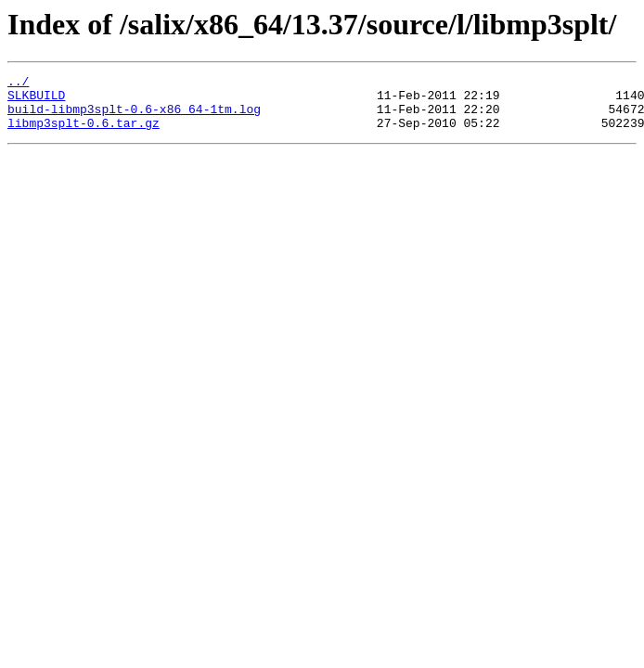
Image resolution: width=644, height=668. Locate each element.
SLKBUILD (36, 100)
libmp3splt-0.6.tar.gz (84, 134)
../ (18, 83)
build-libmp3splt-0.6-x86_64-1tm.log (134, 117)
